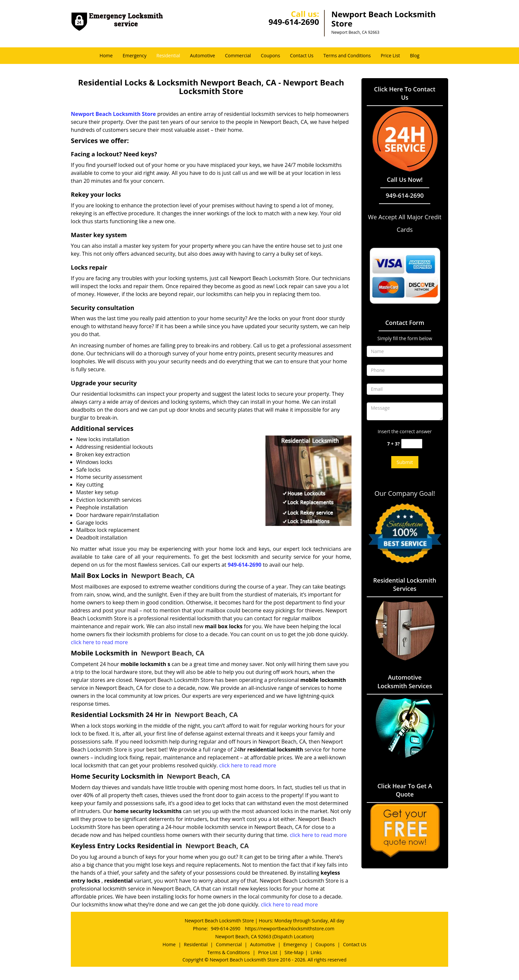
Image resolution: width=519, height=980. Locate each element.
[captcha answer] (412, 444)
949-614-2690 (294, 22)
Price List (390, 55)
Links (316, 952)
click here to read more (99, 642)
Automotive (203, 55)
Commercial (238, 55)
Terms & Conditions (229, 952)
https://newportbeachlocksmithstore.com (290, 928)
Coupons (270, 55)
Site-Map (294, 952)
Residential (168, 55)
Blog (415, 55)
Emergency (134, 55)
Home (106, 55)
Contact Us (302, 55)
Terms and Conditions (347, 55)
